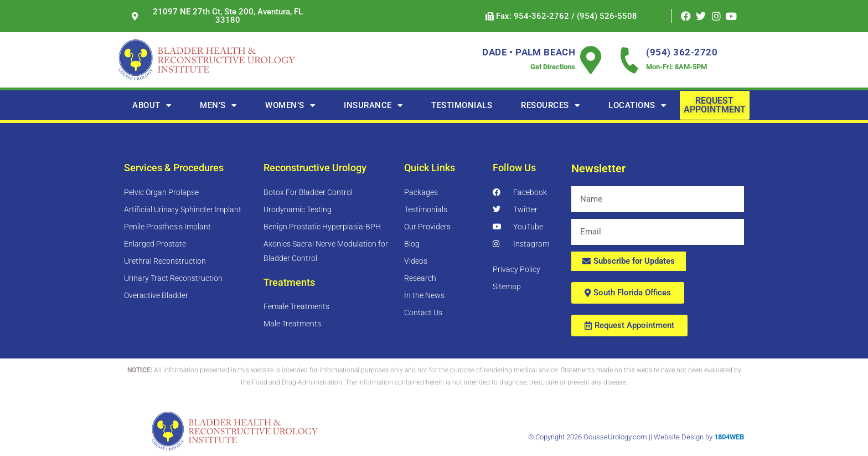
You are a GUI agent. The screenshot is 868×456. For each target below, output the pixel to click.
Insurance (373, 106)
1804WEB (729, 437)
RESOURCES (550, 106)
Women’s (290, 106)
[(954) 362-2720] (629, 60)
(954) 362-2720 (682, 52)
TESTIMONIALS (462, 105)
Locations (637, 106)
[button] (561, 16)
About (152, 106)
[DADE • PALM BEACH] (591, 60)
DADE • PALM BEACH (529, 52)
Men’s (218, 106)
